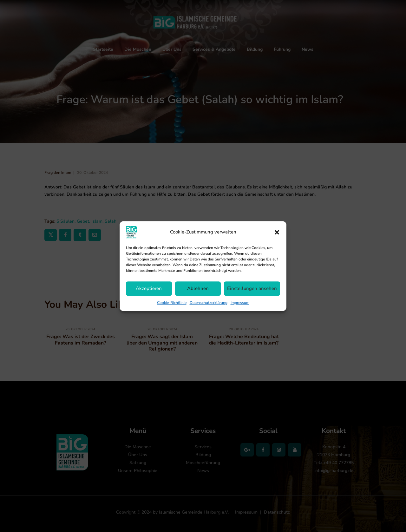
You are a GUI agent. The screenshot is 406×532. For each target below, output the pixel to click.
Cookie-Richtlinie (172, 303)
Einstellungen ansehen (252, 288)
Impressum (240, 303)
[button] (277, 232)
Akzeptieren (149, 288)
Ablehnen (198, 288)
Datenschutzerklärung (209, 303)
